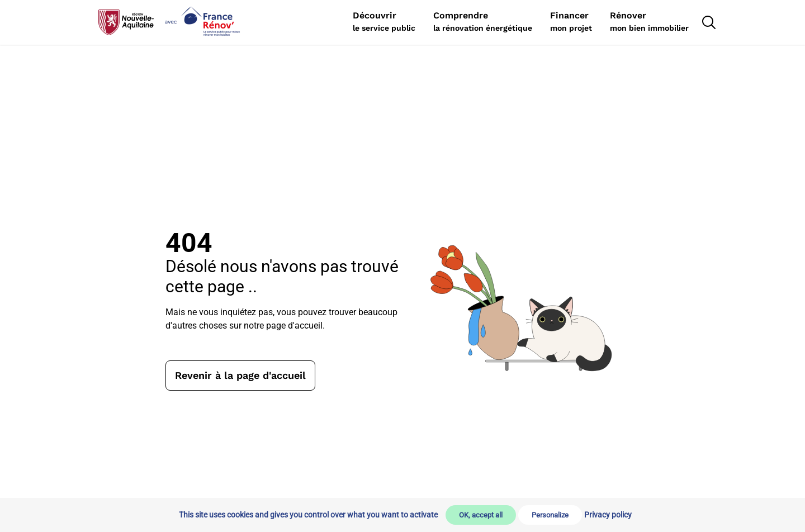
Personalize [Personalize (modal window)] (550, 515)
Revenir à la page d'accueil (240, 375)
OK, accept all (481, 515)
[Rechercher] (384, 22)
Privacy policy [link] (608, 515)
